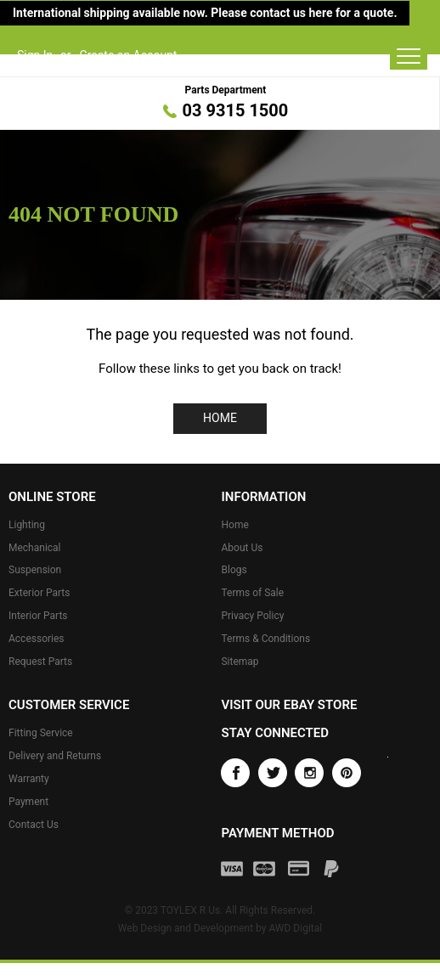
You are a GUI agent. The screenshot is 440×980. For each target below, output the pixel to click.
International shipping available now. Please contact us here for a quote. (205, 13)
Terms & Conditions (265, 639)
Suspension (35, 570)
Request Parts (40, 662)
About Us (242, 548)
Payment (28, 802)
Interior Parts (38, 616)
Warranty (29, 779)
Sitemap (240, 662)
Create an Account (129, 55)
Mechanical (35, 548)
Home (220, 418)
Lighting (27, 525)
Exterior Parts (39, 593)
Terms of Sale (252, 593)
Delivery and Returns (55, 756)
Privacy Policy (252, 616)
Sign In (35, 55)
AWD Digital (295, 928)
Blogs (234, 570)
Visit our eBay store (289, 705)
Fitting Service (41, 733)
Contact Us (34, 825)
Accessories (37, 639)
